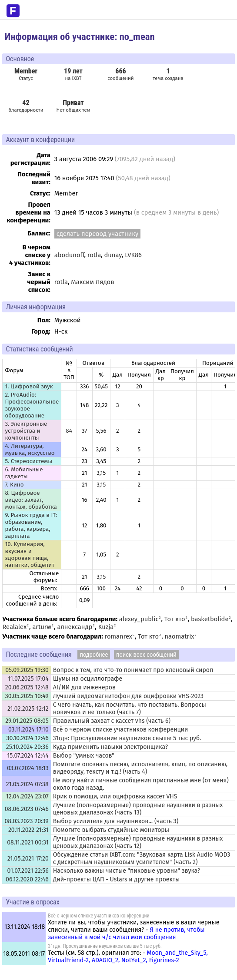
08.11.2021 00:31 (28, 843)
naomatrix (180, 636)
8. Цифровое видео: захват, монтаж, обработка (31, 500)
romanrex (118, 636)
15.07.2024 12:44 (28, 756)
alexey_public (139, 619)
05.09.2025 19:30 (27, 670)
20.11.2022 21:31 (28, 830)
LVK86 (133, 255)
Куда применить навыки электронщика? (110, 747)
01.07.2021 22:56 (28, 871)
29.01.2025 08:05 (27, 721)
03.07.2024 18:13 (28, 768)
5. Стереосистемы (28, 461)
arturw (42, 627)
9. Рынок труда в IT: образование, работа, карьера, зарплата (31, 526)
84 (69, 431)
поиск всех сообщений (146, 655)
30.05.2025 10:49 (27, 696)
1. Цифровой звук (29, 387)
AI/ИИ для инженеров (84, 687)
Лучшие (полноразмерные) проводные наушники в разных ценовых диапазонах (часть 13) (138, 809)
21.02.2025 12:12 (28, 709)
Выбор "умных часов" (84, 756)
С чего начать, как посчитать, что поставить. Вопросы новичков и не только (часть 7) (130, 709)
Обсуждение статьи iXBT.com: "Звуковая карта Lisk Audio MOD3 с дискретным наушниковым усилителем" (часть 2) (142, 858)
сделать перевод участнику (97, 234)
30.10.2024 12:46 (28, 738)
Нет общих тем (73, 106)
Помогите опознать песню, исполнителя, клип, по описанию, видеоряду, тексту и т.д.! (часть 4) (140, 768)
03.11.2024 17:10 (28, 730)
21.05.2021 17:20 (28, 859)
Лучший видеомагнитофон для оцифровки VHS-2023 (128, 696)
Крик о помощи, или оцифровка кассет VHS (115, 796)
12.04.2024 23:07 (27, 796)
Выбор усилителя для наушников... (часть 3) (116, 821)
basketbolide (210, 619)
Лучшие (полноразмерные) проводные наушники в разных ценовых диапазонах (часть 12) (138, 842)
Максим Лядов (92, 282)
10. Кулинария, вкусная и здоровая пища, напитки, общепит (30, 555)
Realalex (14, 627)
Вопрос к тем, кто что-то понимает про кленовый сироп (133, 670)
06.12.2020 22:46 (27, 879)
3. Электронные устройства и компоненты (26, 431)
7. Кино (14, 485)
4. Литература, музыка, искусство (30, 450)
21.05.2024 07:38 (27, 784)
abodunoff (69, 255)
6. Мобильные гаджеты (24, 473)
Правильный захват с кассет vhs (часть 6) (112, 721)
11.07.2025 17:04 (28, 679)
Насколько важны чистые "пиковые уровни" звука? (127, 871)
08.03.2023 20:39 (26, 821)
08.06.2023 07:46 (27, 809)
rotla (94, 255)
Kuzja (106, 627)
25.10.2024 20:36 (27, 747)
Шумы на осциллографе (88, 679)
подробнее (94, 655)
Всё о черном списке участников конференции (121, 730)
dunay (113, 255)
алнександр (75, 627)
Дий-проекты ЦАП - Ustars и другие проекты (117, 879)
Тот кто (175, 619)
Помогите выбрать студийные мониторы (111, 830)
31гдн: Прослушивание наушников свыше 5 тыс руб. (127, 738)
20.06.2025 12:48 (27, 687)
